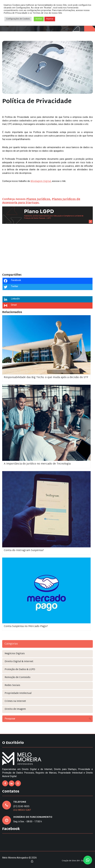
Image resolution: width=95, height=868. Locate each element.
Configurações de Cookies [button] (18, 19)
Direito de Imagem (15, 709)
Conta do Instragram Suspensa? (24, 550)
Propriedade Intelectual (18, 693)
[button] (88, 860)
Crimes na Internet (15, 701)
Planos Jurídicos (38, 199)
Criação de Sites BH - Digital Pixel (77, 861)
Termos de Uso (40, 13)
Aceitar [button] (39, 19)
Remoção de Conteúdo (18, 677)
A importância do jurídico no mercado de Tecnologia (37, 464)
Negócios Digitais (15, 654)
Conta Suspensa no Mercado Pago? (26, 626)
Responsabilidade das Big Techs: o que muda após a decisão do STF (46, 377)
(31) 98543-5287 (22, 810)
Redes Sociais (12, 685)
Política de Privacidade (15, 13)
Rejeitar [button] (50, 19)
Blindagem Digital (41, 181)
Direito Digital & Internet (19, 662)
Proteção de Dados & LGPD (20, 670)
